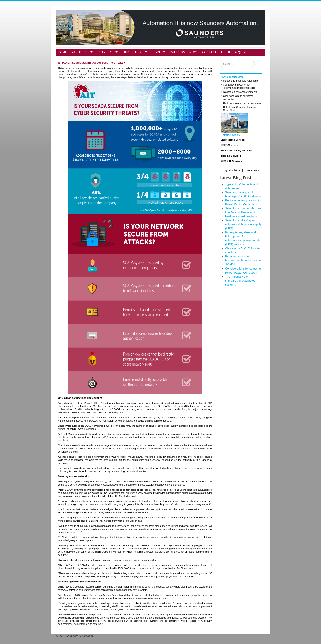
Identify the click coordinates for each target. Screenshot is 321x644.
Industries (133, 52)
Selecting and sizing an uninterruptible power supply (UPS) (243, 224)
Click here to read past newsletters (242, 103)
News (193, 52)
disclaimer (235, 170)
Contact (209, 52)
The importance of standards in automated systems (240, 281)
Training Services (231, 156)
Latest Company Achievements (240, 92)
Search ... (220, 61)
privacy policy (251, 170)
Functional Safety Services (236, 150)
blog (225, 170)
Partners (178, 52)
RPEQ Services (230, 145)
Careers (159, 52)
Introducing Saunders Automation (241, 81)
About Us (79, 52)
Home (62, 52)
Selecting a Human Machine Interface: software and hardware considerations (243, 212)
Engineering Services (233, 140)
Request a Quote (235, 52)
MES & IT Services (231, 161)
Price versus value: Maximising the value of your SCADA (244, 260)
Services (105, 52)
